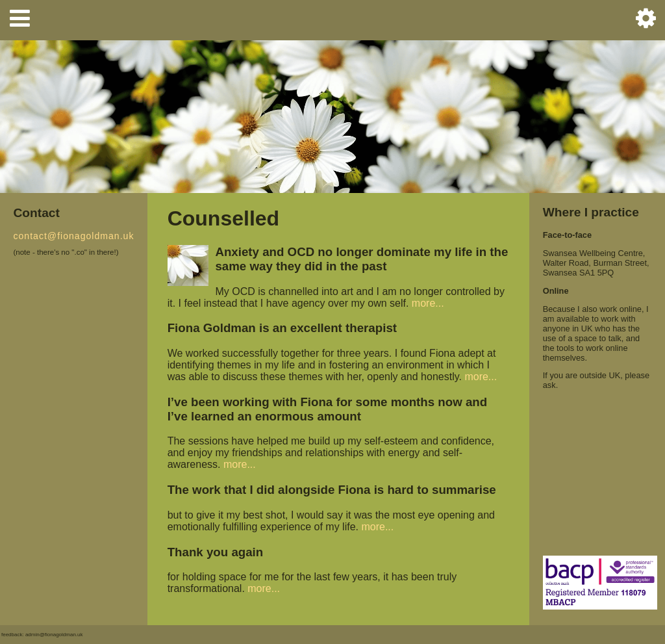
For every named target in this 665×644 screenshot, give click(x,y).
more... (428, 303)
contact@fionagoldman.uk (73, 236)
